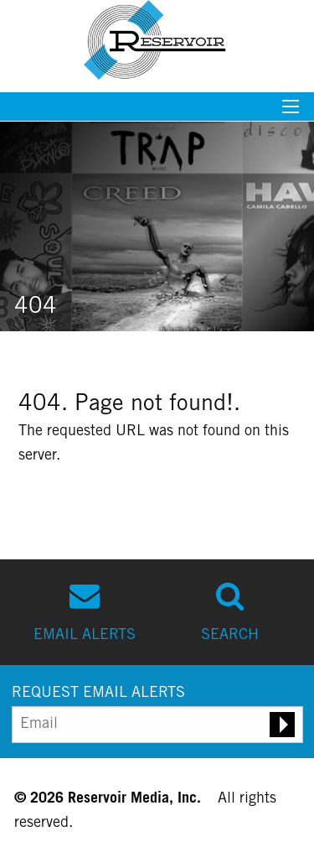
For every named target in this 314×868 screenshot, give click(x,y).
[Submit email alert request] (282, 725)
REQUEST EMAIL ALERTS (98, 694)
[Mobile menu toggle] (291, 112)
